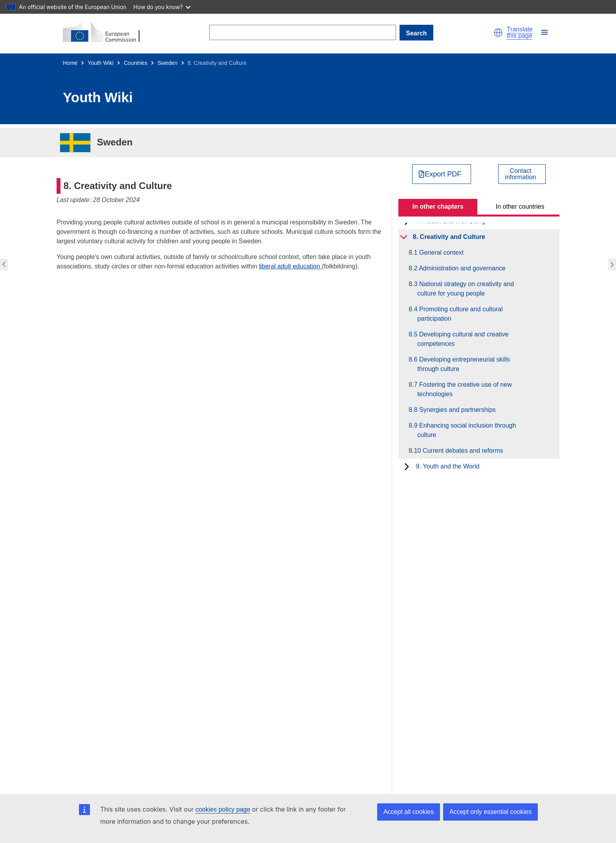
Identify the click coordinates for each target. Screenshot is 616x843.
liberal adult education (290, 266)
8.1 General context (440, 253)
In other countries (520, 207)
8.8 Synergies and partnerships (456, 410)
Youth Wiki (101, 63)
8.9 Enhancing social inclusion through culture (467, 430)
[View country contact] (522, 174)
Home (70, 63)
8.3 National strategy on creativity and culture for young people (466, 289)
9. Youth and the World (448, 466)
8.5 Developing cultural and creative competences (463, 339)
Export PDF (443, 174)
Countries (136, 63)
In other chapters (438, 207)
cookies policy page (223, 809)
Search (416, 33)
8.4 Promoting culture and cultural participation (460, 314)
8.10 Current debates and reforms (460, 451)
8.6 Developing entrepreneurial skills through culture (464, 364)
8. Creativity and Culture (449, 237)
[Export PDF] (442, 174)
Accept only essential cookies (490, 812)
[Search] (302, 32)
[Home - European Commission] (106, 33)
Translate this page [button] (520, 33)
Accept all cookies (409, 812)
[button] (498, 33)
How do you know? (162, 7)
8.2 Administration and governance (461, 268)
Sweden (168, 63)
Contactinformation (520, 174)
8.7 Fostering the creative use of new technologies (464, 389)
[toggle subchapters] (404, 237)
